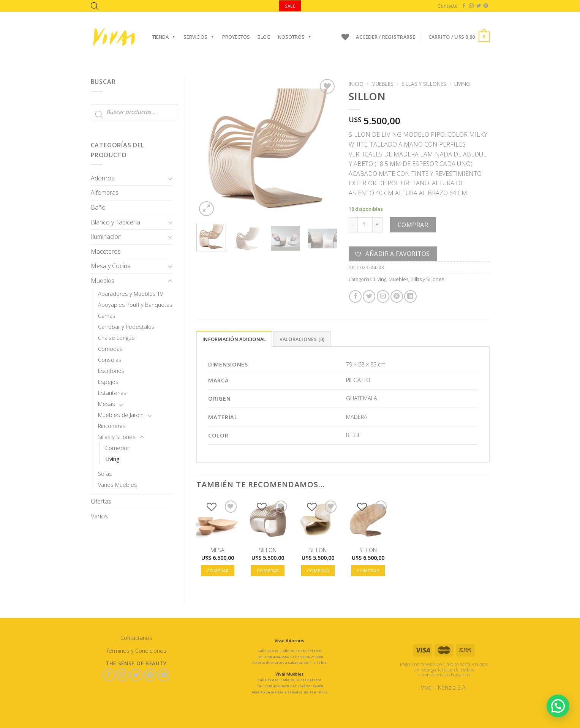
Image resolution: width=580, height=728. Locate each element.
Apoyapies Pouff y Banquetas (135, 305)
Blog (264, 37)
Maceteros (106, 251)
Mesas (107, 404)
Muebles (103, 281)
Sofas (105, 474)
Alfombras (105, 193)
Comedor (117, 448)
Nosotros (295, 37)
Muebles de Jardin (121, 415)
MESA (217, 550)
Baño (98, 207)
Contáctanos (136, 638)
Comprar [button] (218, 571)
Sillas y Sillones (117, 437)
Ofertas (101, 501)
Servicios (199, 37)
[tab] (234, 339)
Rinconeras (112, 426)
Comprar (413, 225)
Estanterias (112, 393)
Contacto (448, 6)
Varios (99, 516)
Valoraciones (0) (302, 339)
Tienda (164, 37)
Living (112, 459)
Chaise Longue (116, 338)
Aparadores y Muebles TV (130, 294)
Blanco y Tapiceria (115, 222)
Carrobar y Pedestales (126, 327)
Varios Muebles (118, 485)
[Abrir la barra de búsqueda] (95, 6)
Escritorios (111, 371)
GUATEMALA (362, 398)
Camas (107, 316)
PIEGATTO (358, 380)
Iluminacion (106, 237)
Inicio (356, 84)
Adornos (103, 178)
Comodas (110, 349)
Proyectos (236, 37)
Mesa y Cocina (111, 266)
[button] (558, 706)
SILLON (268, 550)
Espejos (108, 382)
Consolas (110, 360)
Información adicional (234, 339)
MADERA (357, 417)
